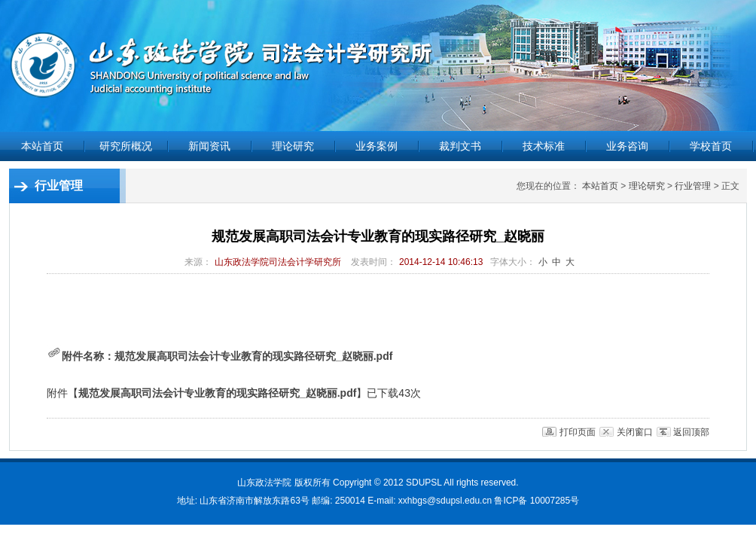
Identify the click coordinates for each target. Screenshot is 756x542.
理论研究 (647, 186)
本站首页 (42, 146)
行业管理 (693, 186)
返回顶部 (691, 432)
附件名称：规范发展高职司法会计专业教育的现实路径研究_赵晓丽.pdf (219, 356)
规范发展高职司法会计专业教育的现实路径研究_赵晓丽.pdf (217, 393)
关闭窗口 (635, 432)
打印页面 (578, 432)
